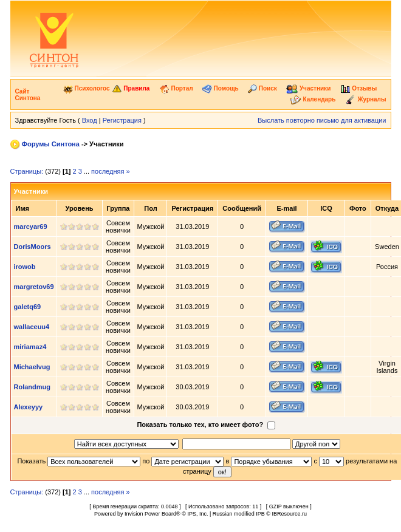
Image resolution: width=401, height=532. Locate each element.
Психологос (87, 88)
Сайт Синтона (28, 95)
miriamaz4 (30, 347)
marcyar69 (31, 227)
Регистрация (122, 120)
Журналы (366, 99)
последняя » (110, 171)
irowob (25, 267)
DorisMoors (33, 247)
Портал (176, 88)
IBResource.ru (289, 514)
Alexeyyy (29, 407)
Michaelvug (32, 367)
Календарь (313, 99)
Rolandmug (33, 387)
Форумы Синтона (51, 144)
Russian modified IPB (239, 514)
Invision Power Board (150, 514)
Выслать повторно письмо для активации (322, 120)
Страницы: (27, 171)
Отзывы (359, 88)
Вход (90, 120)
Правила (131, 88)
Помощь (221, 88)
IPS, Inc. (197, 514)
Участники (308, 88)
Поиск (262, 88)
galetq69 (28, 307)
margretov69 (34, 287)
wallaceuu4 (32, 327)
